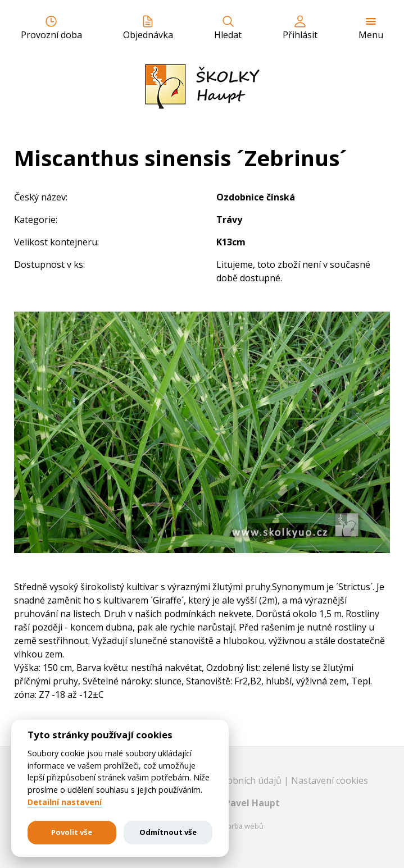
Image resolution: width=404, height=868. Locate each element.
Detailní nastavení (65, 802)
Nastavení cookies (330, 780)
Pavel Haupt (252, 803)
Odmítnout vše (168, 832)
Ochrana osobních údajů (231, 780)
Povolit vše (72, 832)
